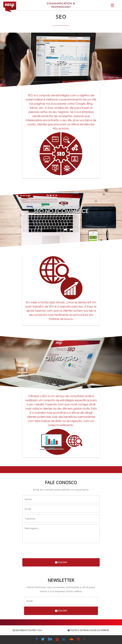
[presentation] (48, 551)
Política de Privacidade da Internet (90, 630)
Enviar (61, 562)
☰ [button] (112, 5)
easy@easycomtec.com (29, 630)
